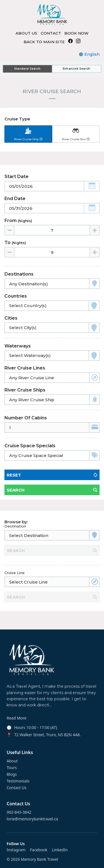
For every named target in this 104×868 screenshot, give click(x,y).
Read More (17, 718)
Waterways (18, 346)
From (18, 221)
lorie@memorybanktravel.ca (32, 819)
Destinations (19, 274)
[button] (92, 186)
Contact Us (17, 788)
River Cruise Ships (25, 390)
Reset (14, 475)
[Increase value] (94, 230)
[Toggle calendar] (52, 186)
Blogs (12, 774)
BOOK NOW (76, 33)
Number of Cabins (26, 418)
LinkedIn (60, 850)
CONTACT (51, 33)
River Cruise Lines (25, 368)
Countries (16, 296)
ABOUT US (26, 33)
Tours (12, 768)
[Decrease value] (10, 230)
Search (16, 490)
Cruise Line (15, 573)
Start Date (17, 177)
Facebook (39, 850)
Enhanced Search (77, 69)
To (15, 243)
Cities (11, 318)
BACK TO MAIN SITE (44, 42)
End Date (15, 199)
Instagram (16, 850)
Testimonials (18, 781)
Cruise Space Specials (30, 446)
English (92, 54)
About (12, 761)
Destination (15, 526)
